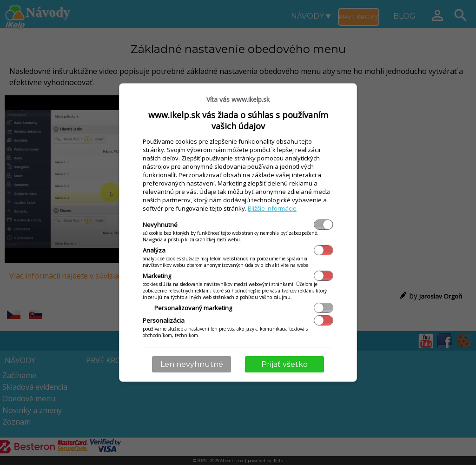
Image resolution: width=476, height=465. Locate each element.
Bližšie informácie (272, 208)
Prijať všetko (284, 364)
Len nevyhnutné (192, 364)
